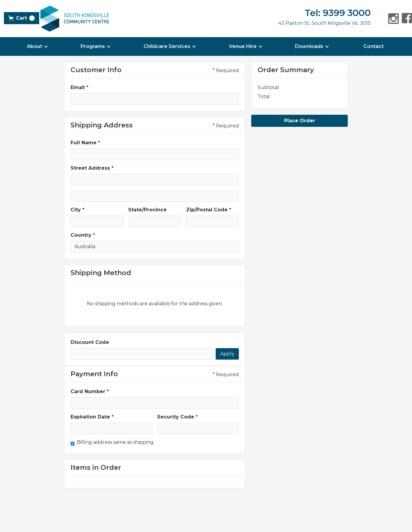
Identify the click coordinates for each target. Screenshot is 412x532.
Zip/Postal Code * (209, 210)
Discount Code (90, 342)
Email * (79, 87)
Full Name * (85, 143)
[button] (22, 18)
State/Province (147, 210)
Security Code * (177, 417)
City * (78, 210)
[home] (75, 19)
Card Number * (90, 391)
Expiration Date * (92, 417)
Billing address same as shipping (115, 442)
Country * (83, 235)
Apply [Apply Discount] (227, 354)
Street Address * (92, 168)
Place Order (300, 121)
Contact (374, 46)
